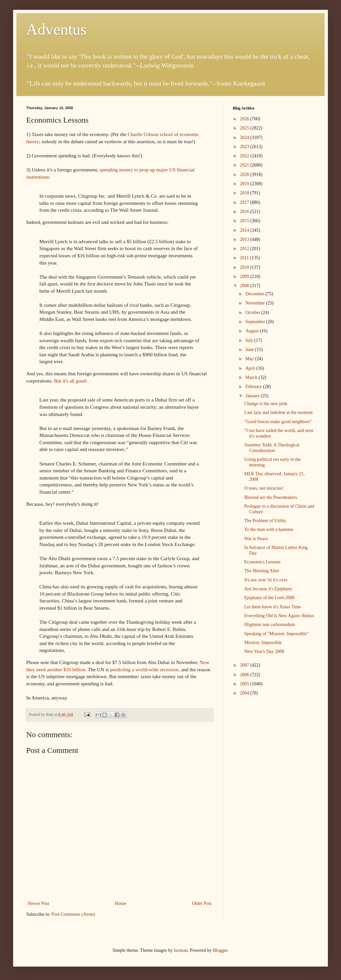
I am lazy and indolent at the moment (279, 412)
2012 (245, 249)
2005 (245, 684)
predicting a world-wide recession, (145, 669)
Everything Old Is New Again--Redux (279, 616)
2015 (245, 221)
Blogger (220, 950)
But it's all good (70, 381)
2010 (245, 267)
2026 (245, 119)
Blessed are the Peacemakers (271, 497)
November (256, 303)
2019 (245, 184)
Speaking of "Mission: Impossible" (276, 634)
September (256, 322)
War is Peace (256, 539)
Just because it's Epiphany (268, 589)
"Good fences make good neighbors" (278, 422)
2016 (245, 212)
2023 (245, 147)
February (254, 387)
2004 (245, 693)
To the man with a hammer (269, 529)
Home (121, 903)
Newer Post (39, 903)
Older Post (202, 903)
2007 (245, 665)
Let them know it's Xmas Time (272, 607)
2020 (245, 175)
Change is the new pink (266, 404)
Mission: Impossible (263, 643)
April (251, 368)
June (250, 350)
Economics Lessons (262, 562)
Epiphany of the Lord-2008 (269, 598)
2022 (245, 156)
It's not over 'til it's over (266, 580)
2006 (245, 675)
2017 (245, 202)
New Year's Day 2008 (264, 651)
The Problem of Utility (265, 521)
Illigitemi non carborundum (270, 625)
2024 (245, 137)
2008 (245, 286)
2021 (245, 165)
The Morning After (262, 571)
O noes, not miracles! (264, 488)
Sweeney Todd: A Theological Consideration (272, 448)
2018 (245, 193)
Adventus (56, 29)
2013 (245, 239)
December (255, 294)
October (253, 313)
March (252, 377)
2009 (245, 276)
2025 (245, 128)
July (250, 340)
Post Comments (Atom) (73, 914)
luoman (181, 950)
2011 (245, 258)
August (252, 331)
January (253, 396)
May (250, 359)
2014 (245, 230)
